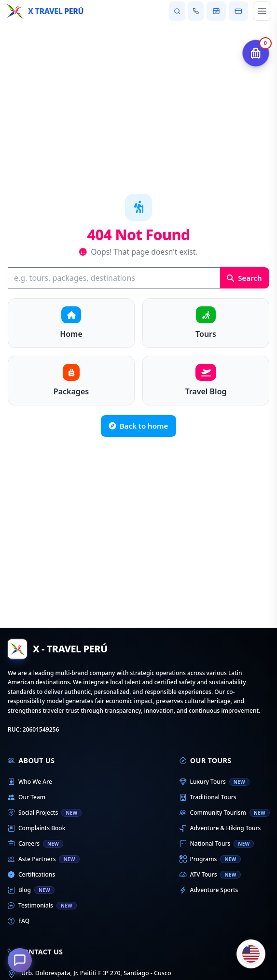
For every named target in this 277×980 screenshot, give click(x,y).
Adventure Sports (209, 890)
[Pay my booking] (238, 11)
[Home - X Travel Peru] (45, 11)
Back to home (138, 426)
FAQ (19, 921)
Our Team (27, 797)
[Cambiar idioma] (251, 954)
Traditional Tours (208, 797)
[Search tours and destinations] (177, 11)
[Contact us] (196, 11)
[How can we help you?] (20, 960)
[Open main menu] (262, 11)
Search (244, 278)
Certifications (31, 875)
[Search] (114, 278)
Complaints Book (36, 828)
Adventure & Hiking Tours (220, 828)
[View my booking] (216, 11)
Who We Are (30, 782)
